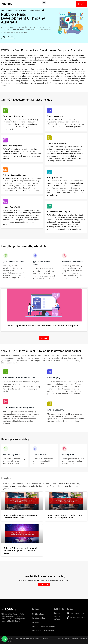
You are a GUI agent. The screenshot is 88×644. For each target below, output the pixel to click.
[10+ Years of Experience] (64, 256)
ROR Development (40, 614)
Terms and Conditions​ (78, 639)
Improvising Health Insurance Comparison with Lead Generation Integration (43, 326)
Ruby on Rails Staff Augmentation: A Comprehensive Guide (20, 516)
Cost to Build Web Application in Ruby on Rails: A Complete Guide (66, 516)
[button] (44, 2)
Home (4, 10)
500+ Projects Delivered (14, 262)
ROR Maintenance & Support (43, 626)
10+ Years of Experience (72, 262)
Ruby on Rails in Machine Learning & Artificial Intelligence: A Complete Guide (21, 551)
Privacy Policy (63, 639)
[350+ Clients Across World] (35, 256)
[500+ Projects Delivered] (6, 256)
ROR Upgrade (38, 622)
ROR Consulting (38, 618)
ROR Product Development (43, 631)
